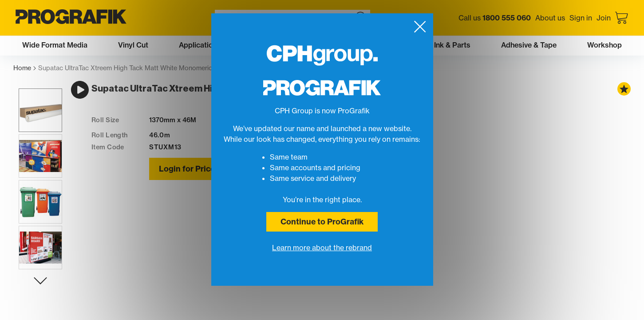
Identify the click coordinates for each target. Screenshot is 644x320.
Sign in (581, 18)
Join (604, 18)
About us (550, 18)
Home (25, 68)
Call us (495, 18)
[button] (35, 120)
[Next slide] (35, 291)
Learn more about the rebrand (322, 248)
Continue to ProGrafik (322, 222)
